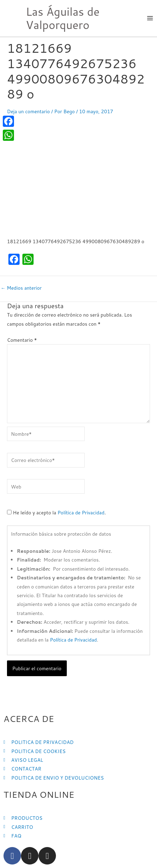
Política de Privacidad (81, 512)
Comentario (22, 340)
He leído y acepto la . (56, 512)
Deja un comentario (28, 111)
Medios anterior (21, 288)
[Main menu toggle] (150, 18)
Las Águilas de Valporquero (63, 18)
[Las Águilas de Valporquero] (10, 17)
